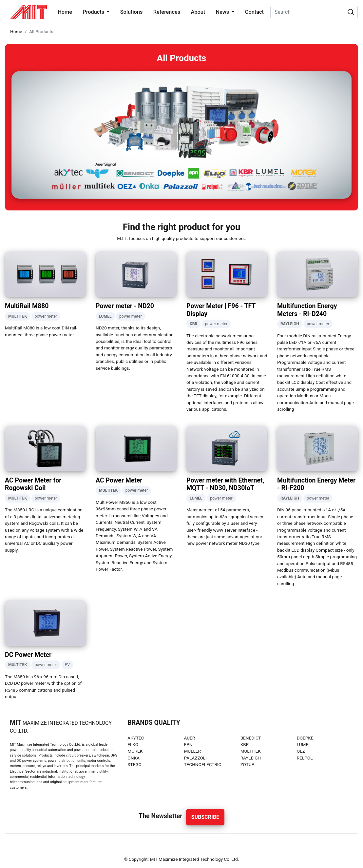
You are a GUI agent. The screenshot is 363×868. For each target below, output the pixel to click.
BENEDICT (251, 738)
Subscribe (205, 817)
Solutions (132, 12)
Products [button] (94, 12)
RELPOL (305, 758)
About (198, 12)
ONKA (133, 758)
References (167, 12)
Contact (254, 12)
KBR (245, 744)
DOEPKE (305, 738)
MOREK (135, 751)
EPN (188, 744)
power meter (46, 316)
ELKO (133, 744)
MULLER (192, 751)
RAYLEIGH (251, 758)
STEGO (134, 764)
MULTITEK (251, 751)
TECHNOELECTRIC (202, 764)
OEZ (301, 751)
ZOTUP (248, 764)
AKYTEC (136, 738)
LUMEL (304, 744)
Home (66, 11)
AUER (189, 738)
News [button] (223, 12)
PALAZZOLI (195, 758)
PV (67, 665)
